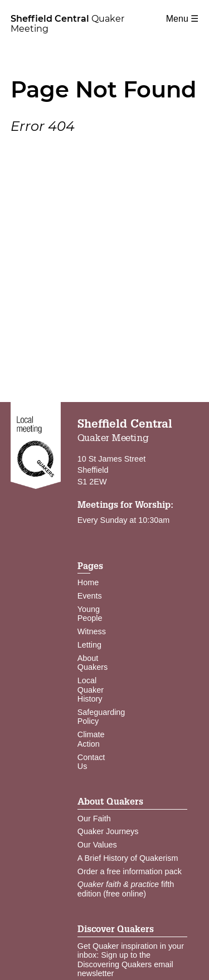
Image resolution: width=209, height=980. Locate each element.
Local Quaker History (91, 690)
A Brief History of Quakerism (128, 858)
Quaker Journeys (108, 831)
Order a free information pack (130, 871)
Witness (92, 631)
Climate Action (91, 739)
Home (88, 582)
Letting (89, 645)
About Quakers (93, 663)
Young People (90, 614)
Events (90, 596)
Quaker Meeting (67, 24)
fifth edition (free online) (126, 889)
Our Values (97, 845)
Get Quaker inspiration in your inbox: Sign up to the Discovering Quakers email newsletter (131, 960)
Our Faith (94, 819)
